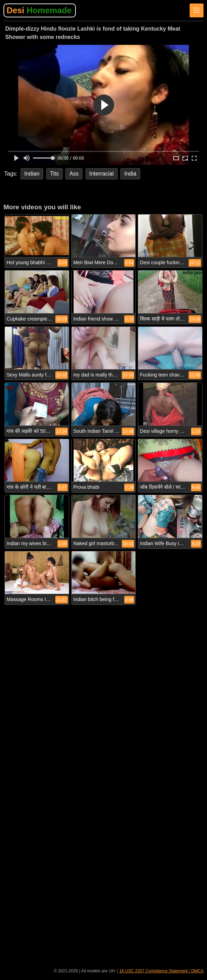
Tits (54, 174)
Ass (74, 174)
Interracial (102, 174)
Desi (39, 10)
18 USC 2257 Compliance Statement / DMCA (161, 971)
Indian (32, 174)
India (130, 174)
